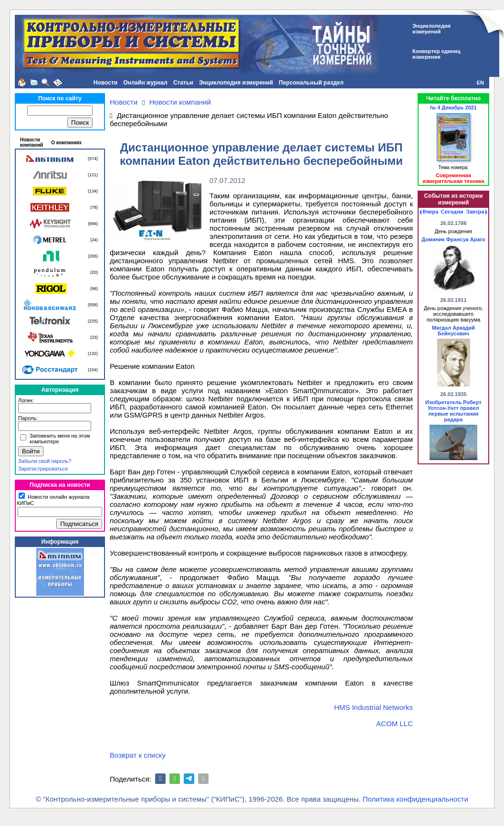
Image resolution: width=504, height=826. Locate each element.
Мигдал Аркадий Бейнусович (453, 331)
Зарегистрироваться (43, 469)
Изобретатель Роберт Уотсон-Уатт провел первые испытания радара (453, 411)
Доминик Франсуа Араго (453, 239)
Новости (105, 83)
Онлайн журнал (145, 83)
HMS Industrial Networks (373, 707)
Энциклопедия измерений (236, 83)
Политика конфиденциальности (415, 799)
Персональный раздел (311, 83)
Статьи (183, 83)
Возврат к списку (138, 755)
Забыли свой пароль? (45, 461)
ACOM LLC (394, 724)
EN (480, 83)
